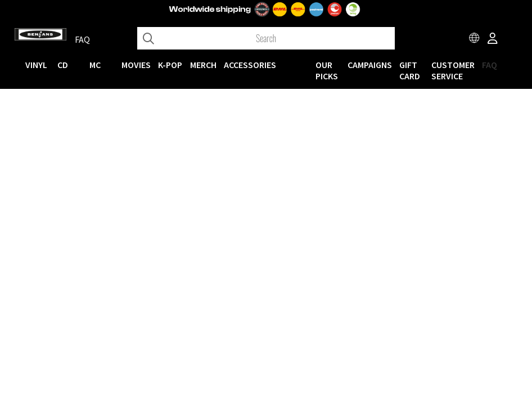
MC (95, 65)
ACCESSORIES (250, 65)
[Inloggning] (493, 39)
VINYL (36, 65)
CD (63, 65)
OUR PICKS (327, 70)
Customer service (453, 70)
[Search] (266, 38)
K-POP (170, 65)
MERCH (203, 65)
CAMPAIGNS (370, 65)
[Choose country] (475, 39)
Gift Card (410, 70)
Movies (136, 65)
